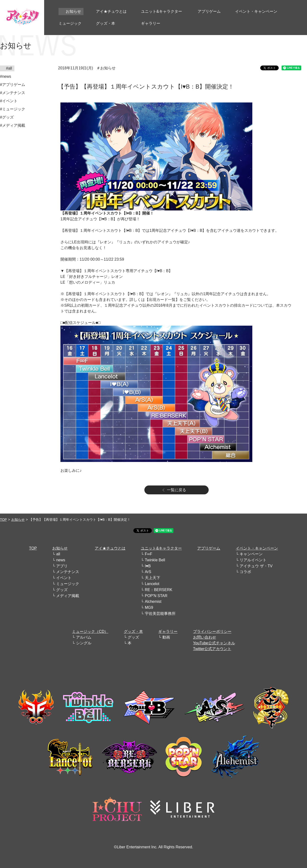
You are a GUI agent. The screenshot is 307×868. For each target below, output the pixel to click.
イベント (64, 578)
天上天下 (153, 578)
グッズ (62, 590)
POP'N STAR (156, 596)
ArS (148, 572)
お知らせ (18, 520)
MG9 (149, 608)
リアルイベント (253, 560)
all (58, 554)
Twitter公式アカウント (212, 649)
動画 (166, 637)
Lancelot (152, 584)
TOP (3, 520)
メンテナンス (68, 572)
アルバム (84, 637)
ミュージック (68, 584)
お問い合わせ (205, 637)
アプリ (62, 566)
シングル (84, 643)
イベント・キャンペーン (257, 548)
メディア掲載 (68, 596)
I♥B (148, 566)
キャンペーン (251, 554)
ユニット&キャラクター (161, 548)
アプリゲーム (209, 548)
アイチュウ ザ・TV (256, 566)
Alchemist (153, 602)
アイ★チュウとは (110, 548)
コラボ (245, 572)
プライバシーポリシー (212, 632)
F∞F (149, 554)
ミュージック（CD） (90, 632)
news (61, 560)
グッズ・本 (133, 632)
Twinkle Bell (155, 560)
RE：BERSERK (159, 590)
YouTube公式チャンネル (214, 643)
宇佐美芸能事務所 (160, 614)
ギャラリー (168, 632)
